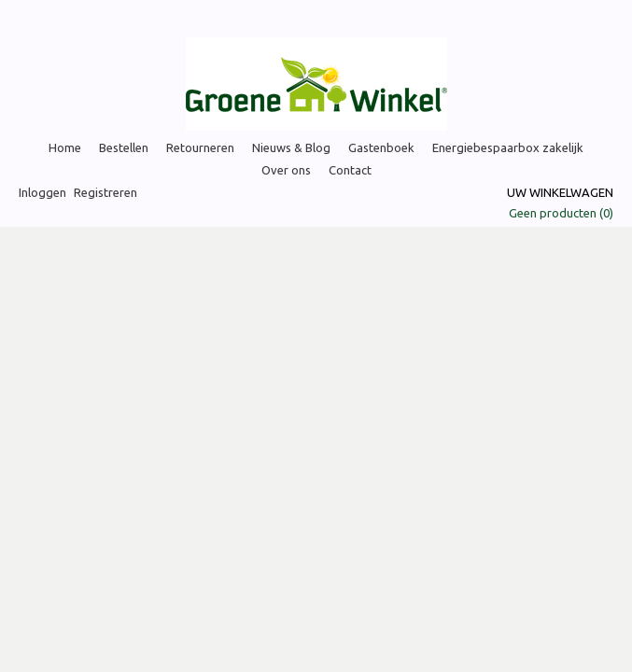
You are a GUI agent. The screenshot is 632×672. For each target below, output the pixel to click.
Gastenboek (381, 147)
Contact (350, 170)
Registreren (105, 192)
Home (65, 147)
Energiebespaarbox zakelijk (508, 147)
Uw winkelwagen (560, 192)
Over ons (286, 170)
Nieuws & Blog (291, 147)
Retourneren (200, 147)
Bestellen (124, 147)
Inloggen (42, 192)
